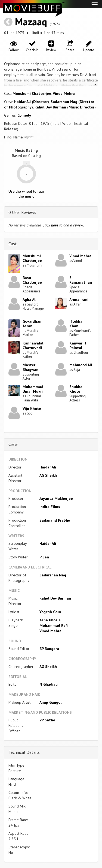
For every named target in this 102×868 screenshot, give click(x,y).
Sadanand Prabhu (55, 520)
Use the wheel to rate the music (26, 194)
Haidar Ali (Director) (32, 102)
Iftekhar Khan (77, 324)
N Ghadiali (49, 684)
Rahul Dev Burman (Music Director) (65, 107)
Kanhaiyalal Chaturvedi (33, 345)
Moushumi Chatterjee (32, 93)
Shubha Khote (76, 389)
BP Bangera (49, 649)
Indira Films (50, 507)
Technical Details (24, 752)
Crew (13, 444)
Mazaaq (31, 22)
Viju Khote (32, 409)
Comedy (24, 115)
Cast (13, 244)
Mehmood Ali (81, 365)
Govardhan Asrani (32, 324)
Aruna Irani (79, 300)
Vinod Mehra (64, 93)
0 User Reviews (22, 212)
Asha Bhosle (50, 620)
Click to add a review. (63, 225)
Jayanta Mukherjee (56, 498)
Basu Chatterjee (32, 280)
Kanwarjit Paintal (78, 345)
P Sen (44, 557)
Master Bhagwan (30, 367)
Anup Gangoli (51, 702)
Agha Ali (30, 300)
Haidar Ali (48, 467)
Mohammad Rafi (54, 625)
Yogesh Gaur (50, 612)
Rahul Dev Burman (55, 598)
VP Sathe (47, 720)
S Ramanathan (81, 280)
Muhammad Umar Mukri (33, 389)
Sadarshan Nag (53, 575)
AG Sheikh (48, 475)
